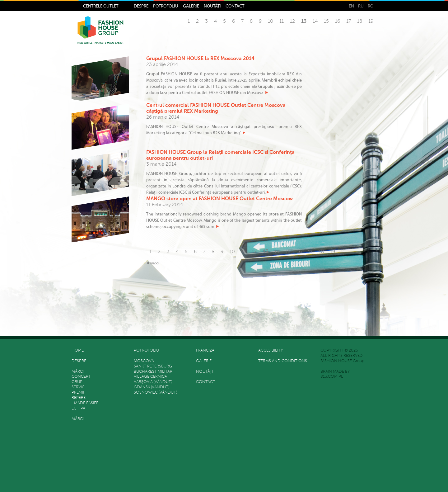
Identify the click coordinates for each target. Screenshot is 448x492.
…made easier (85, 403)
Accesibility (271, 350)
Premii (78, 393)
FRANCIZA (205, 350)
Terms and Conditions (283, 361)
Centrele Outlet (101, 6)
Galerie (191, 6)
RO (371, 6)
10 (271, 21)
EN (351, 6)
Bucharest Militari (154, 372)
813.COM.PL (332, 377)
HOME (78, 350)
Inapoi (155, 263)
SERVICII (79, 387)
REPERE (79, 398)
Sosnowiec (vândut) (155, 393)
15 (326, 21)
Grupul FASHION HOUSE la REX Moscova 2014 (200, 59)
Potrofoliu (166, 6)
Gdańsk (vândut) (152, 387)
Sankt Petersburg (153, 366)
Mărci (78, 372)
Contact (235, 6)
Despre (141, 6)
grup (77, 382)
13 (304, 21)
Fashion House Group (100, 35)
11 (282, 21)
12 (292, 21)
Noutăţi (212, 6)
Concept (81, 377)
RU (361, 6)
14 (315, 21)
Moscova (144, 361)
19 (371, 21)
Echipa (78, 408)
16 (338, 21)
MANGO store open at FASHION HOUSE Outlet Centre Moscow (219, 199)
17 (349, 21)
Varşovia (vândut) (153, 382)
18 (360, 21)
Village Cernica (150, 377)
